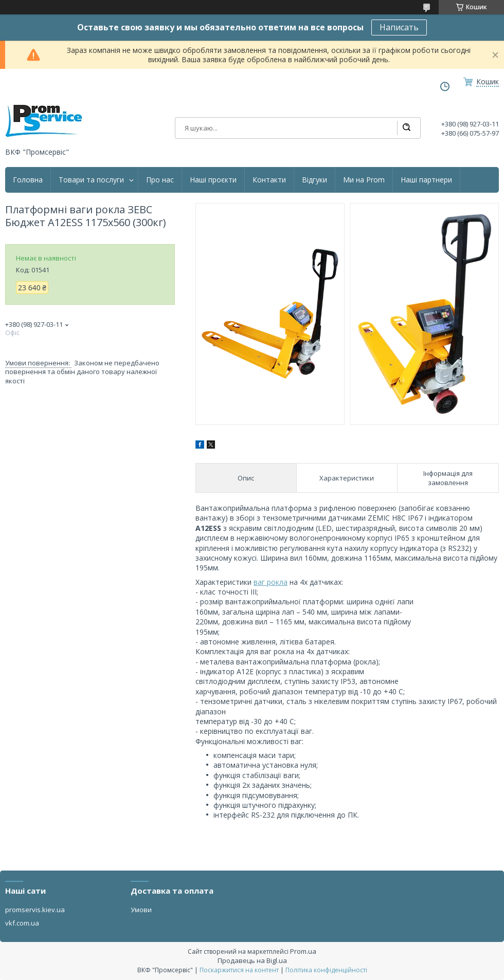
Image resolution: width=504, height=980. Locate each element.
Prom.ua (303, 951)
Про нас (160, 180)
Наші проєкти (213, 180)
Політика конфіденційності (326, 970)
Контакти (269, 180)
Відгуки (314, 180)
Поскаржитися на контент (239, 970)
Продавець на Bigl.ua (252, 960)
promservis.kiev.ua (35, 910)
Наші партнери (426, 180)
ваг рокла (271, 582)
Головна (28, 180)
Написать (399, 27)
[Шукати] (406, 128)
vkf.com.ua (22, 923)
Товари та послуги (91, 180)
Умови (141, 910)
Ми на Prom (364, 180)
